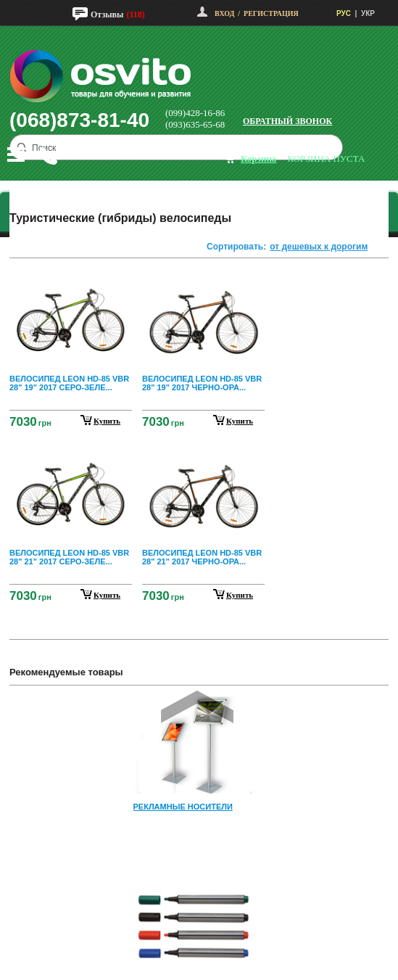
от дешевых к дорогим (319, 247)
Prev (197, 707)
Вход (224, 13)
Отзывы (107, 15)
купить (107, 421)
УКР (368, 13)
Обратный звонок (287, 121)
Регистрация (271, 13)
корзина (258, 158)
